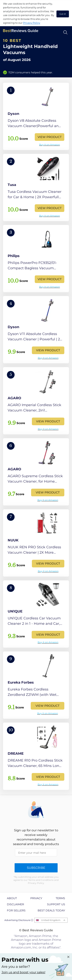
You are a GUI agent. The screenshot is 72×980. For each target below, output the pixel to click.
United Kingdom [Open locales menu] (51, 920)
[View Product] (36, 116)
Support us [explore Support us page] (56, 904)
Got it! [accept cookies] (63, 14)
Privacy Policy (32, 23)
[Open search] (65, 32)
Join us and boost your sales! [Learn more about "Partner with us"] (23, 972)
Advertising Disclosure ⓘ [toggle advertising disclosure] (19, 920)
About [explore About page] (12, 898)
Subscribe (36, 868)
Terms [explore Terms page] (60, 898)
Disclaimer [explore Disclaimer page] (15, 904)
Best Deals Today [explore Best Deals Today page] (51, 910)
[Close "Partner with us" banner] (68, 957)
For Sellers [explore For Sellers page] (16, 910)
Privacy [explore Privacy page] (36, 898)
